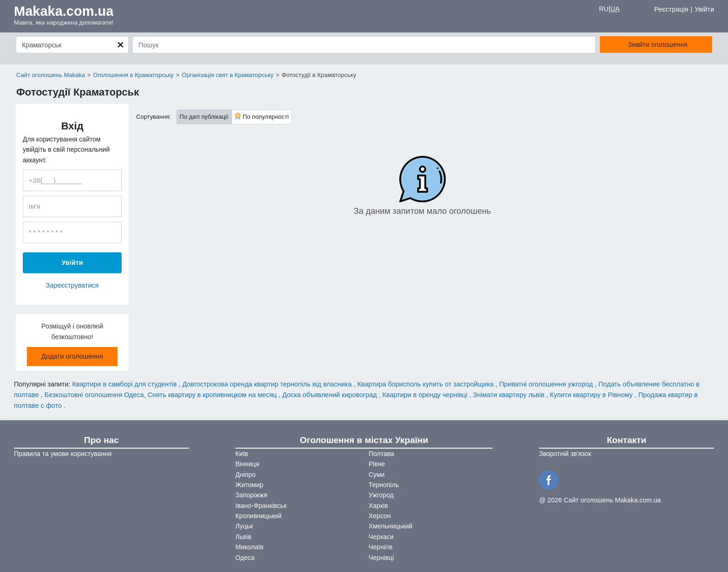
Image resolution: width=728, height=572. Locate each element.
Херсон (380, 516)
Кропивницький (258, 516)
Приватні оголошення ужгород (547, 384)
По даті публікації (204, 117)
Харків (378, 506)
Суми (377, 475)
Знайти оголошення (658, 45)
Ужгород (381, 495)
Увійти (704, 9)
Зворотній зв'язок (565, 454)
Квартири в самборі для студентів (125, 384)
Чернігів (380, 547)
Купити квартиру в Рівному (592, 395)
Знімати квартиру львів (510, 395)
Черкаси (381, 537)
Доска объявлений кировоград (331, 395)
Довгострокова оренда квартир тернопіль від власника (268, 384)
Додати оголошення (72, 356)
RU (604, 9)
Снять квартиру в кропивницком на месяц (213, 395)
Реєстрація (671, 9)
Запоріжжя (251, 495)
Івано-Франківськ (261, 506)
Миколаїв (250, 547)
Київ (242, 454)
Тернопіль (384, 485)
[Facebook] (550, 479)
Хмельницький (390, 526)
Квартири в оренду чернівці (426, 395)
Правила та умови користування (63, 454)
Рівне (377, 464)
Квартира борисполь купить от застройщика (426, 384)
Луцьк (244, 526)
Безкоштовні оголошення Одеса (94, 395)
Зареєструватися (72, 285)
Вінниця (247, 464)
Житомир (249, 485)
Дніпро (245, 475)
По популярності (262, 116)
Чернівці (381, 558)
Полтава (381, 454)
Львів (243, 537)
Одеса (245, 558)
